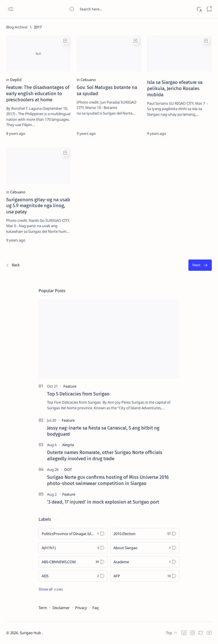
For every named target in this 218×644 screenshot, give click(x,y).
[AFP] (145, 576)
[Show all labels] (51, 589)
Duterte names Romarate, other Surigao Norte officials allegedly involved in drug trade (105, 455)
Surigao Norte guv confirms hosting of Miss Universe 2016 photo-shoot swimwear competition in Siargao (108, 480)
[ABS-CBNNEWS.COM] (73, 562)
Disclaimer (61, 608)
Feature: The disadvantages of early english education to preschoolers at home (38, 93)
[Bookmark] (209, 9)
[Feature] (70, 386)
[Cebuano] (88, 80)
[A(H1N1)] (73, 548)
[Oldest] (200, 265)
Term (43, 608)
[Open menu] (11, 9)
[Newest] (13, 265)
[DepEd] (16, 80)
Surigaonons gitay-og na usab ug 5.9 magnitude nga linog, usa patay (38, 206)
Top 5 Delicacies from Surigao (78, 394)
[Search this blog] (111, 9)
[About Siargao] (145, 548)
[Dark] (199, 9)
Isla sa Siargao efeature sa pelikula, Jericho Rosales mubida (175, 88)
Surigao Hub (31, 633)
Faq (95, 608)
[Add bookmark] (65, 41)
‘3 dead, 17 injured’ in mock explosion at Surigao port (103, 502)
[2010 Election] (145, 534)
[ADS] (73, 576)
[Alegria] (68, 445)
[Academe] (145, 562)
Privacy (81, 608)
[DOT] (68, 469)
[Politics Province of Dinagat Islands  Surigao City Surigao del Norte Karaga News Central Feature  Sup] (73, 534)
